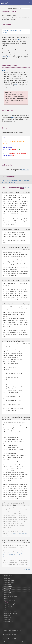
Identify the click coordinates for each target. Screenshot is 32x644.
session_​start (6, 616)
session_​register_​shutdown (10, 606)
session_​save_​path (8, 610)
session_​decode (7, 588)
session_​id (6, 598)
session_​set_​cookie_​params (10, 612)
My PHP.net (6, 638)
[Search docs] (26, 3)
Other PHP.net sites (8, 642)
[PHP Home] (5, 3)
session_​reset (7, 608)
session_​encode (7, 592)
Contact (14, 638)
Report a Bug (12, 182)
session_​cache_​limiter (9, 583)
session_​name (7, 602)
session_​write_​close (8, 622)
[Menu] (30, 3)
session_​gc (6, 594)
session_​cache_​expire (9, 581)
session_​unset (7, 620)
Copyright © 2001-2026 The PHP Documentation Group (12, 632)
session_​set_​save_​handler (10, 614)
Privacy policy (20, 642)
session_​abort (7, 579)
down (7, 193)
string (15, 30)
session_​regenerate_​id (9, 604)
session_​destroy (7, 590)
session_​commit (7, 585)
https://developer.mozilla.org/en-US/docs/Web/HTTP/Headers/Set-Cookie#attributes (14, 555)
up (3, 193)
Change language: (13, 8)
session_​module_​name (9, 600)
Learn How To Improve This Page (11, 180)
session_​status (7, 618)
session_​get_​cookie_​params (10, 596)
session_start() (6, 57)
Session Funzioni (7, 576)
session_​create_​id (8, 586)
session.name (25, 170)
